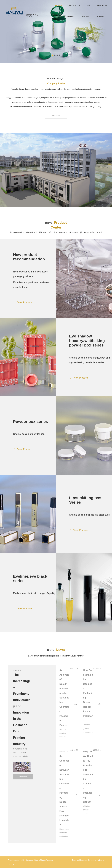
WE (88, 5)
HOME (59, 5)
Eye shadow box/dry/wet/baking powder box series (87, 341)
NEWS (86, 16)
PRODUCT (74, 5)
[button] (52, 55)
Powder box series (30, 422)
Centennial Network (96, 860)
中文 (29, 15)
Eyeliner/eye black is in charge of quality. (34, 593)
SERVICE (102, 5)
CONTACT (101, 16)
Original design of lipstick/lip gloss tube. (90, 515)
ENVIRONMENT (67, 16)
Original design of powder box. (29, 434)
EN (37, 15)
